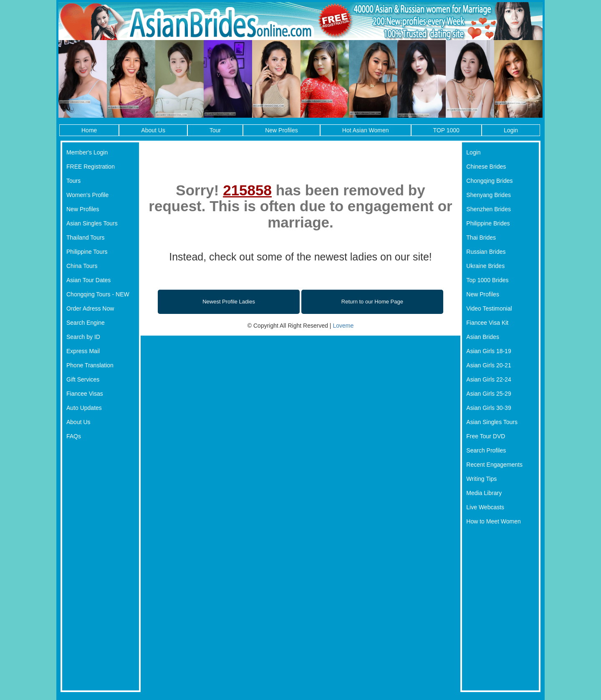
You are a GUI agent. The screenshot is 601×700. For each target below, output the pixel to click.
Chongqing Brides (489, 181)
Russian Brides (486, 252)
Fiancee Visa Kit (487, 323)
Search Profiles (486, 450)
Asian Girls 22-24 (489, 379)
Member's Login (87, 152)
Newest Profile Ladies (229, 302)
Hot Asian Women (366, 130)
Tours (73, 181)
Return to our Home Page (372, 302)
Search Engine (86, 323)
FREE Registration (91, 167)
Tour (215, 130)
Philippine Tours (87, 252)
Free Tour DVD (486, 436)
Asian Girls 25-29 (489, 394)
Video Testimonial (489, 308)
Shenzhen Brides (489, 209)
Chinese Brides (486, 167)
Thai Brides (481, 238)
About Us (153, 130)
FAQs (74, 436)
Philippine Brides (488, 223)
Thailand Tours (86, 238)
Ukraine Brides (485, 266)
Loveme (343, 326)
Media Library (484, 493)
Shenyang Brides (489, 195)
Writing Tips (481, 479)
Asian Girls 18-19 (489, 351)
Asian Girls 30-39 (489, 408)
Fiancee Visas (85, 394)
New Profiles (282, 130)
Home (89, 130)
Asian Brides (483, 337)
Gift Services (83, 379)
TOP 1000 (446, 130)
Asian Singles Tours (92, 223)
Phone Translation (90, 365)
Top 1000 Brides (487, 280)
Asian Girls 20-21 (489, 365)
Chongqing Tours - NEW (98, 294)
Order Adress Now (90, 308)
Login (511, 130)
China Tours (82, 266)
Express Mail (83, 351)
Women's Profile (87, 195)
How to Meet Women (493, 521)
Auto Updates (84, 408)
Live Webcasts (485, 507)
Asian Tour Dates (88, 280)
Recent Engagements (494, 465)
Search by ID (83, 337)
